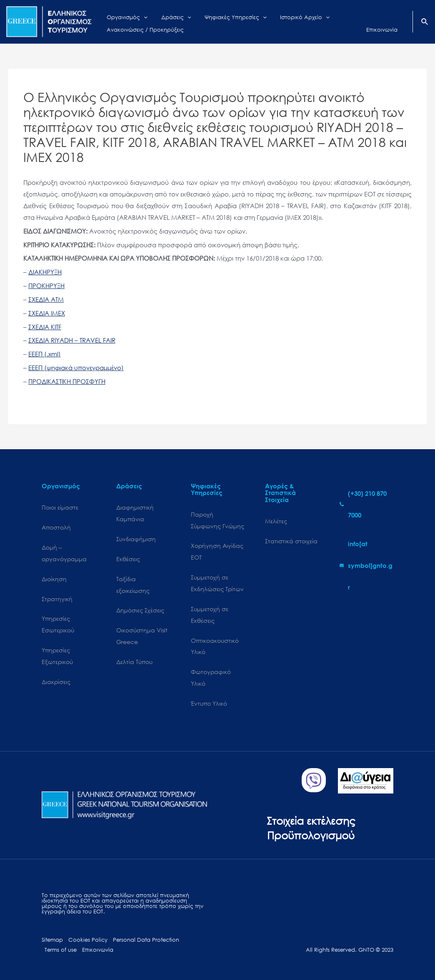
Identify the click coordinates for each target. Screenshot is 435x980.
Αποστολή (56, 527)
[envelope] (366, 565)
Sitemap (52, 940)
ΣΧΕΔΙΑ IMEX (47, 313)
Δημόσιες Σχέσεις (140, 610)
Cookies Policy (88, 940)
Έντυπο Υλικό (209, 703)
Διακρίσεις (56, 682)
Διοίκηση (54, 579)
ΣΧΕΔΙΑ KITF (45, 327)
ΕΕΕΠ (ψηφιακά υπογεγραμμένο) (76, 368)
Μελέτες (276, 521)
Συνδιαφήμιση (136, 539)
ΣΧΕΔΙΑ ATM (46, 299)
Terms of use (61, 950)
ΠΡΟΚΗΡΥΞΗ (46, 286)
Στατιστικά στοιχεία (291, 541)
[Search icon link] (425, 22)
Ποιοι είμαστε (60, 507)
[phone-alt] (366, 504)
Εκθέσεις (128, 559)
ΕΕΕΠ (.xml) (45, 354)
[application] (139, 15)
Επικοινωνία (98, 950)
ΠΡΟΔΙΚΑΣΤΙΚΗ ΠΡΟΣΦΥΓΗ (67, 381)
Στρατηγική (57, 599)
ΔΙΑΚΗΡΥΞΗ (45, 272)
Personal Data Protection (146, 940)
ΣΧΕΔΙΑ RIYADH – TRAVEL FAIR (72, 340)
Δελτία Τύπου (134, 662)
